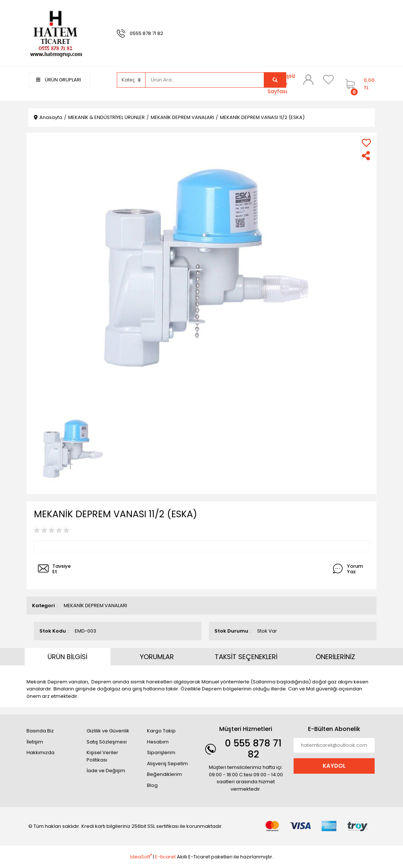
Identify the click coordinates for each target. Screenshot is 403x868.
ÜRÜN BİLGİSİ (67, 657)
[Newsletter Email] (334, 745)
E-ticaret (165, 857)
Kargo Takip (161, 731)
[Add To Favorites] (366, 143)
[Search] (205, 80)
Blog (152, 785)
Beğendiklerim (164, 774)
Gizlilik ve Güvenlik (108, 731)
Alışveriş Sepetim (167, 764)
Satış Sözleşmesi (107, 742)
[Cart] (358, 84)
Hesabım (158, 742)
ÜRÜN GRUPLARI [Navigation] (59, 80)
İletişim (35, 742)
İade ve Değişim (106, 771)
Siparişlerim (161, 752)
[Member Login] (308, 80)
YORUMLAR (157, 657)
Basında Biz (40, 731)
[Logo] (56, 33)
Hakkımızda (41, 752)
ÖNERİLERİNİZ (335, 657)
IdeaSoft (141, 857)
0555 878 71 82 (146, 33)
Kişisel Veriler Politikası (102, 756)
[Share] (366, 156)
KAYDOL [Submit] (334, 766)
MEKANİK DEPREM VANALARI (95, 605)
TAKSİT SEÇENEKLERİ (246, 657)
